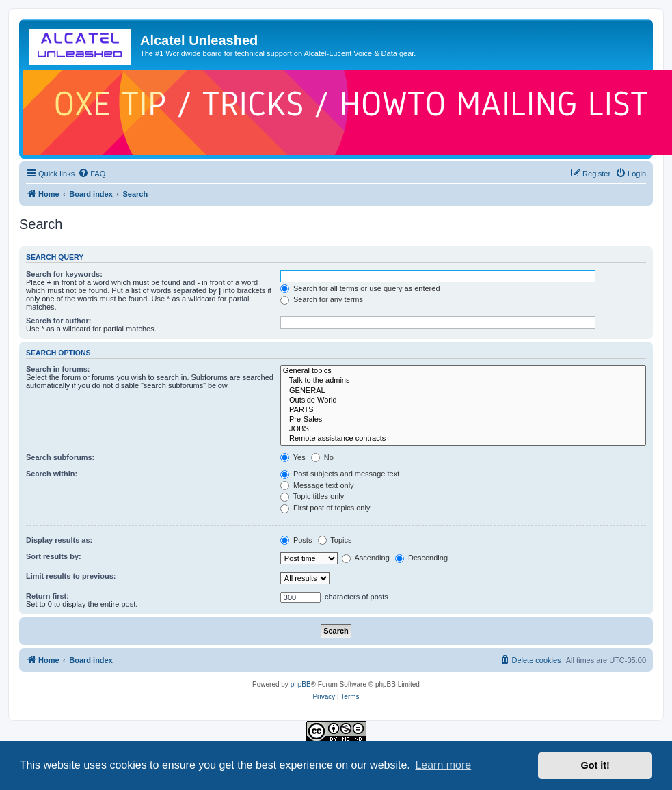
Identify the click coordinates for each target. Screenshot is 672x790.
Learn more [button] (443, 765)
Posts (296, 540)
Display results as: (59, 540)
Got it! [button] (595, 765)
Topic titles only (312, 496)
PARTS (463, 410)
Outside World (463, 400)
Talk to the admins (463, 381)
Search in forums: (58, 369)
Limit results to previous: (71, 576)
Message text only (317, 485)
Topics (335, 540)
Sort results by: (54, 556)
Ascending (366, 558)
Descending (421, 558)
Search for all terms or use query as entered (360, 288)
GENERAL (463, 391)
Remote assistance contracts (463, 439)
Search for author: (58, 321)
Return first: (48, 596)
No (322, 457)
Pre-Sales (463, 420)
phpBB (301, 684)
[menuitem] (92, 174)
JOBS (463, 429)
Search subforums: (60, 457)
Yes (293, 457)
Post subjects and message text (340, 474)
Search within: (52, 474)
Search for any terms (322, 299)
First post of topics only (325, 508)
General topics (463, 371)
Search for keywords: (64, 274)
